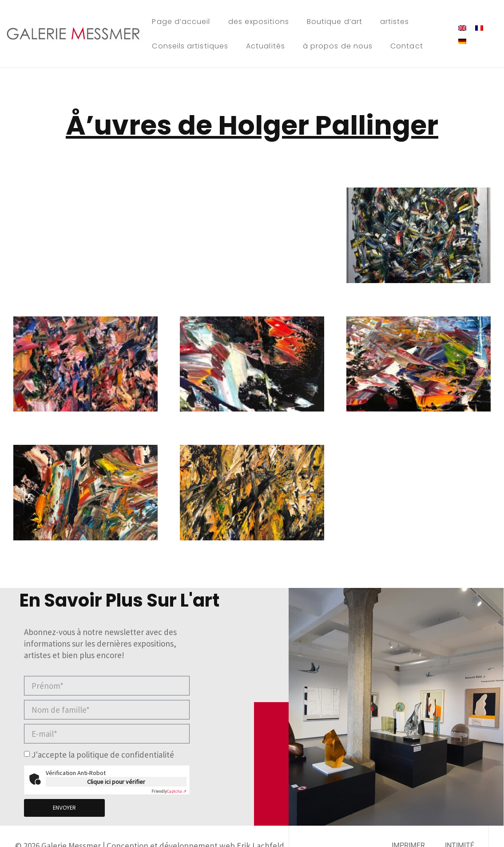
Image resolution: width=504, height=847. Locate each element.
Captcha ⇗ (169, 791)
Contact (407, 46)
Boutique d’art (335, 22)
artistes (395, 22)
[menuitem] (462, 27)
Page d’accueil (181, 22)
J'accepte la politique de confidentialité (103, 755)
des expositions (259, 22)
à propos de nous (338, 46)
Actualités (266, 46)
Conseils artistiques (190, 46)
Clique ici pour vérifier (116, 782)
